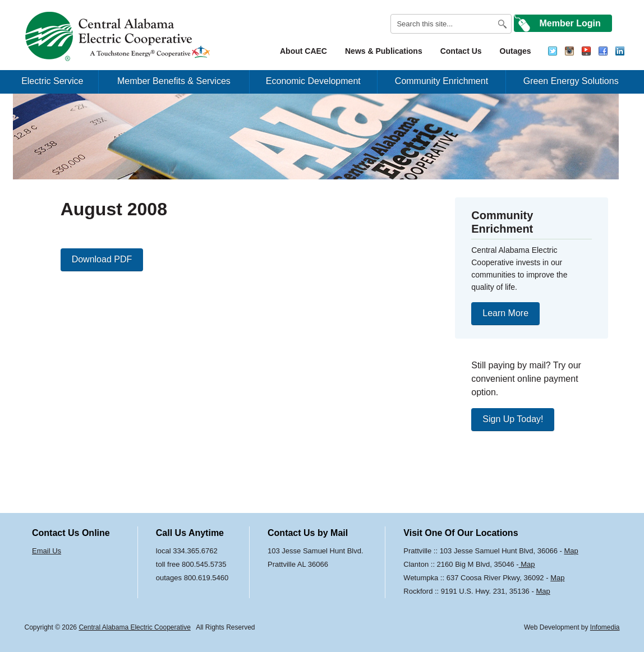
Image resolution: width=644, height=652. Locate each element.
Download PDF (102, 259)
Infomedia (605, 627)
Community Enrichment (441, 81)
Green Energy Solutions (571, 81)
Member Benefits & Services (174, 81)
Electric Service (52, 81)
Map (571, 551)
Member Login (570, 23)
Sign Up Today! (513, 419)
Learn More (505, 313)
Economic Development (313, 81)
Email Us (47, 551)
